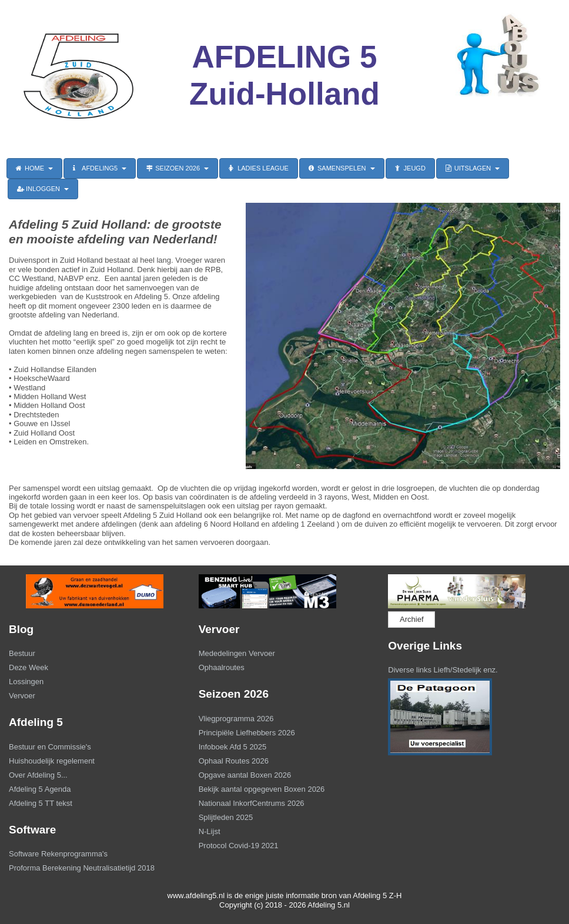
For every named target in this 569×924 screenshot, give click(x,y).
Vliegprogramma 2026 (236, 719)
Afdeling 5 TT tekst (41, 803)
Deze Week (29, 667)
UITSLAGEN (473, 168)
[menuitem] (95, 655)
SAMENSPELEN (342, 168)
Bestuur (22, 653)
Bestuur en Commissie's (50, 747)
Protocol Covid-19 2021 (239, 846)
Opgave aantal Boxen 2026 (245, 775)
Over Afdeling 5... (38, 775)
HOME (34, 168)
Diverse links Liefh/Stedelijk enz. (443, 670)
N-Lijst (210, 831)
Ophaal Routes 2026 (234, 761)
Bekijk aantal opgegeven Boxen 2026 (262, 789)
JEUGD (410, 168)
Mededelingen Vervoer (237, 653)
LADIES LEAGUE (259, 168)
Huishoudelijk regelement (52, 761)
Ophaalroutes (222, 667)
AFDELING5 (100, 168)
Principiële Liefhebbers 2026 (247, 733)
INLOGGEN (43, 189)
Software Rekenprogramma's (58, 854)
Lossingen (26, 682)
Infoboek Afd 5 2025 (233, 747)
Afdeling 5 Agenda (40, 789)
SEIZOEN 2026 (178, 168)
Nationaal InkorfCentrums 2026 (252, 803)
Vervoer (22, 696)
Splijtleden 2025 (226, 817)
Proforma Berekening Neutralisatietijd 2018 (82, 868)
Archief (411, 619)
